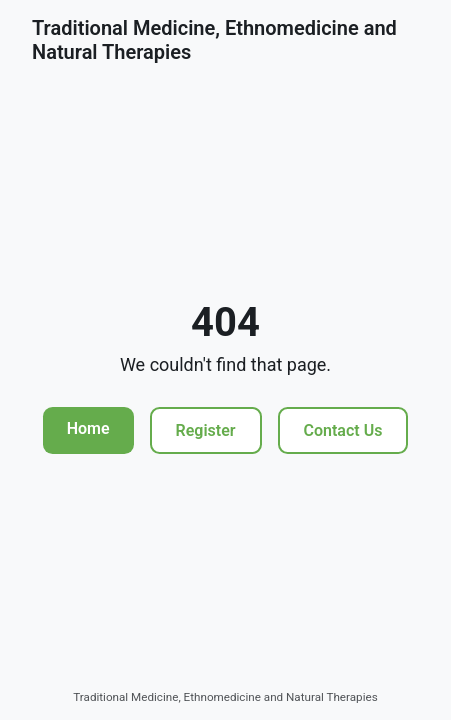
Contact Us (343, 430)
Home (88, 428)
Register (206, 430)
